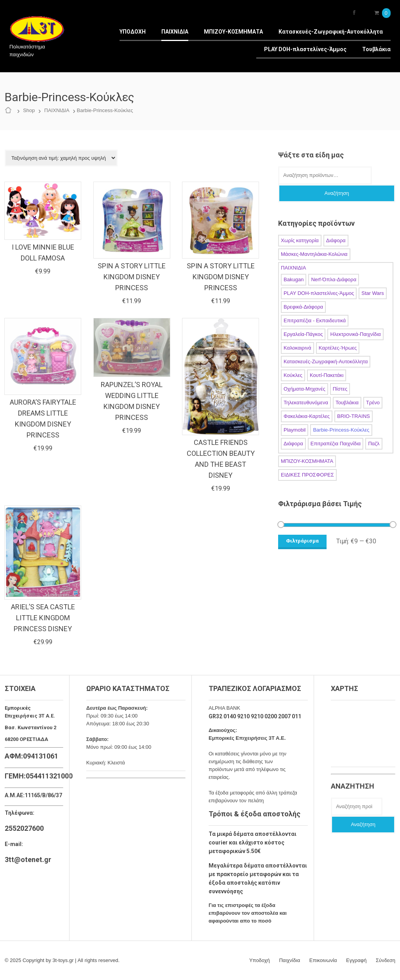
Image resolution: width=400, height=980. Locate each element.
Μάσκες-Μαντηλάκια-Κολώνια (314, 254)
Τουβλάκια (376, 49)
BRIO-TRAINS (354, 416)
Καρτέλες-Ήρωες (338, 348)
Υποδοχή (260, 960)
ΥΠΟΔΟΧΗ (133, 32)
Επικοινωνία (323, 960)
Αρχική (10, 111)
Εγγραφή (356, 960)
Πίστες (340, 389)
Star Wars (372, 293)
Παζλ (374, 444)
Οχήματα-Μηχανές (304, 389)
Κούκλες (293, 375)
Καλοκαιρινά (297, 348)
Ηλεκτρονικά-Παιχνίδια (355, 334)
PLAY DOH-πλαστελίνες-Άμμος (305, 49)
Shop (29, 110)
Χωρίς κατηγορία (300, 240)
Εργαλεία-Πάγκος (303, 334)
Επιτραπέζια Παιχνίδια (336, 444)
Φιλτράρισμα (302, 541)
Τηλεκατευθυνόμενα (306, 403)
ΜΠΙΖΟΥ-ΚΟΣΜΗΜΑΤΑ (233, 32)
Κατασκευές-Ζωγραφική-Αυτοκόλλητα (331, 32)
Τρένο (373, 403)
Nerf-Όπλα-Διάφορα (334, 279)
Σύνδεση (386, 960)
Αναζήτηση (337, 193)
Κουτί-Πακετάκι (327, 375)
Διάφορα (336, 240)
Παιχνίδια (290, 960)
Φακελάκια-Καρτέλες (307, 416)
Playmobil (295, 430)
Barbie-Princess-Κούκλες (341, 430)
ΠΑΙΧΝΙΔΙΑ (175, 32)
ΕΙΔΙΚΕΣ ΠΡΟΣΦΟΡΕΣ (307, 475)
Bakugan (294, 279)
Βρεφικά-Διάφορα (303, 307)
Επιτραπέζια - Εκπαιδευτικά (315, 320)
